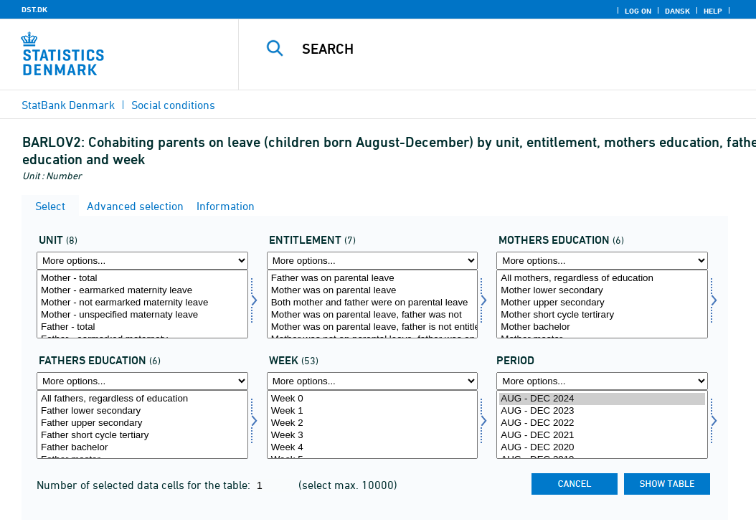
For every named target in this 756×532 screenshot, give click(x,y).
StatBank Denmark (68, 105)
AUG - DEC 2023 (602, 411)
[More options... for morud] (602, 261)
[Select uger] (373, 424)
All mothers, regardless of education (602, 279)
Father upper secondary (142, 423)
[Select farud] (142, 424)
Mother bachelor (602, 327)
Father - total (142, 327)
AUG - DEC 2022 (602, 423)
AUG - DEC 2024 (602, 399)
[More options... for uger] (373, 381)
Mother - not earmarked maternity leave (142, 303)
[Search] (501, 49)
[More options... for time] (602, 381)
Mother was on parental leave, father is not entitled (373, 327)
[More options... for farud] (142, 381)
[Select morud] (602, 304)
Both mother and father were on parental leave (373, 303)
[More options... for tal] (142, 261)
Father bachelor (142, 448)
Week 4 (373, 448)
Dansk (677, 11)
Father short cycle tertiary (142, 436)
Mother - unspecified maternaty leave (142, 315)
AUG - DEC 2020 (602, 448)
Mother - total (142, 279)
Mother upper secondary (602, 303)
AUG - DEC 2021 (602, 436)
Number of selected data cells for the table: (145, 485)
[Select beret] (373, 304)
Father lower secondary (142, 411)
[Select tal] (142, 304)
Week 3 (373, 436)
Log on (638, 11)
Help (713, 11)
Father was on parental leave (373, 279)
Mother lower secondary (602, 291)
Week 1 (373, 411)
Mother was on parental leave (373, 291)
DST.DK (34, 9)
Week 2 (373, 423)
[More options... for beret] (373, 261)
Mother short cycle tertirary (602, 315)
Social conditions (173, 105)
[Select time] (602, 424)
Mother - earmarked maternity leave (142, 291)
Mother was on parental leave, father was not (373, 315)
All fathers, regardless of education (142, 399)
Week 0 (373, 399)
